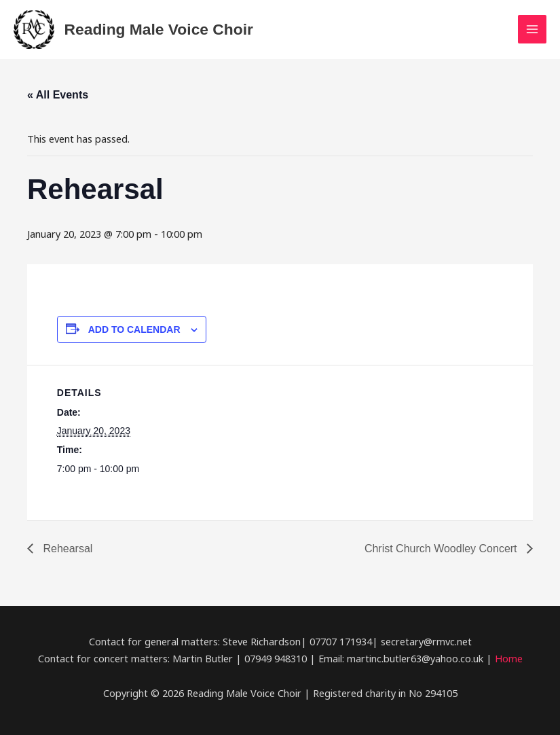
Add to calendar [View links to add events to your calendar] (134, 329)
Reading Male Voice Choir (159, 29)
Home (509, 658)
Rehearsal (66, 549)
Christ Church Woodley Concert (442, 549)
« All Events (58, 95)
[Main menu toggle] (532, 29)
